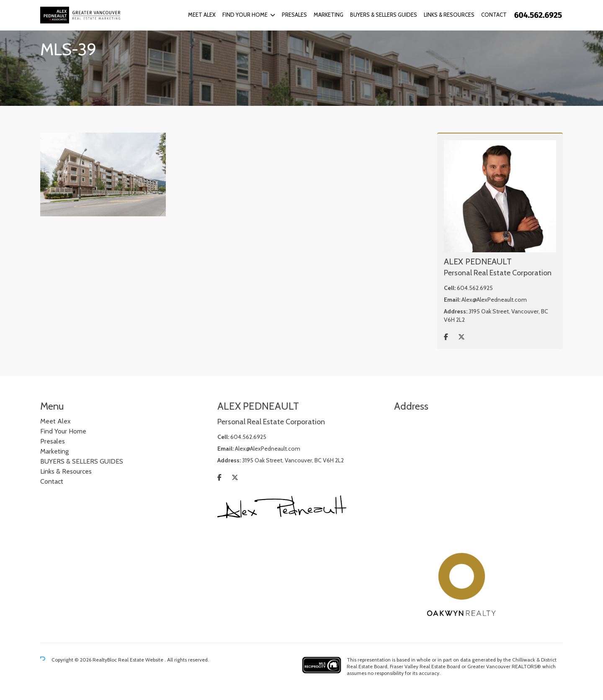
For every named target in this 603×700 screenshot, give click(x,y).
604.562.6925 (475, 288)
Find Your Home (245, 15)
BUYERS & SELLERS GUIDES (384, 15)
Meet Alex (202, 15)
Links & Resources (449, 15)
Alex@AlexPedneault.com (494, 300)
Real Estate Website (141, 660)
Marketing (329, 15)
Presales (294, 15)
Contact (494, 15)
